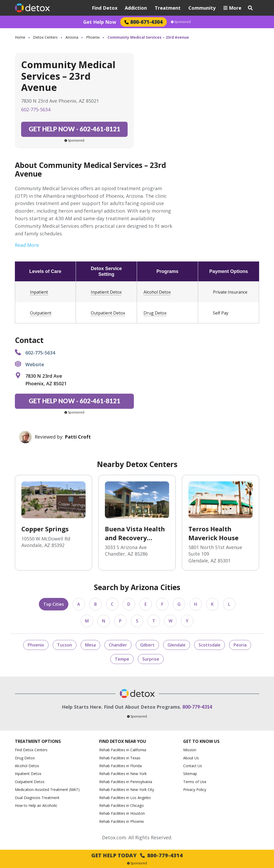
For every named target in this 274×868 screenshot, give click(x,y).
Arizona (72, 37)
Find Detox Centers (31, 750)
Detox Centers (45, 37)
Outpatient (41, 313)
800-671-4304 (144, 22)
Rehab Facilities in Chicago (121, 805)
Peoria (240, 645)
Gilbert (147, 645)
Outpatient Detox (108, 313)
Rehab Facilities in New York (123, 774)
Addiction (136, 8)
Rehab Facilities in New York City (127, 790)
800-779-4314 (197, 707)
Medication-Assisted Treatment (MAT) (47, 790)
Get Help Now (100, 22)
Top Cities (54, 604)
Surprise (151, 659)
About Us (191, 758)
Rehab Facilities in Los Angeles (125, 798)
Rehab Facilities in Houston (122, 813)
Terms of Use (195, 782)
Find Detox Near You (123, 741)
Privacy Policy (195, 790)
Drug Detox (155, 313)
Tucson (65, 645)
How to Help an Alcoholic (36, 805)
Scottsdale (210, 645)
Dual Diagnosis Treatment (37, 798)
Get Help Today (137, 855)
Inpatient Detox (106, 292)
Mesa (90, 645)
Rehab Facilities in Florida (120, 766)
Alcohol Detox (157, 292)
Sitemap (190, 774)
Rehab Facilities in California (123, 750)
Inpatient (39, 292)
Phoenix (93, 37)
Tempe (122, 659)
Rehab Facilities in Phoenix (121, 821)
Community (202, 8)
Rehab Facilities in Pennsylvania (126, 782)
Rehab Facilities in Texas (120, 758)
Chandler (118, 645)
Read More (27, 245)
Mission (190, 750)
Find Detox (105, 8)
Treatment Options (38, 741)
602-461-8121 (75, 129)
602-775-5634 (36, 109)
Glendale (177, 645)
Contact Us (193, 766)
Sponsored (181, 22)
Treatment (168, 8)
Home (20, 37)
